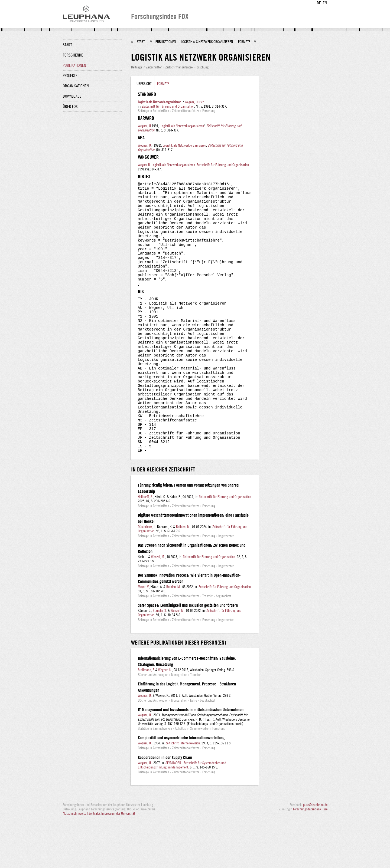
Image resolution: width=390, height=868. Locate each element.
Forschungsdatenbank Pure (310, 858)
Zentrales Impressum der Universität (112, 862)
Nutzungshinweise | (76, 862)
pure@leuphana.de (315, 853)
